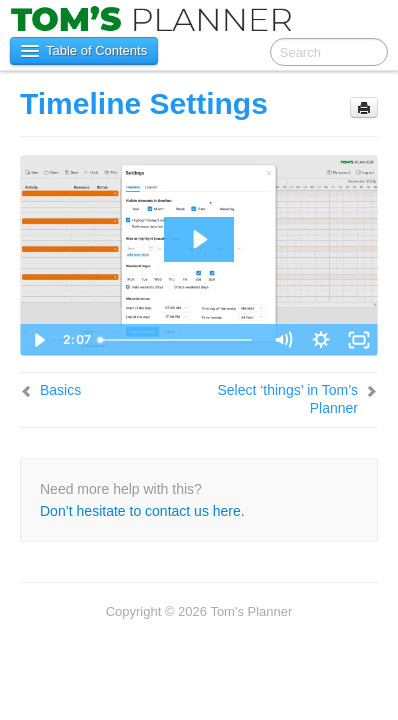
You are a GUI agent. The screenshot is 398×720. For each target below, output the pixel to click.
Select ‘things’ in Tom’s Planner (287, 399)
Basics (60, 390)
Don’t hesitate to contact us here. (142, 511)
